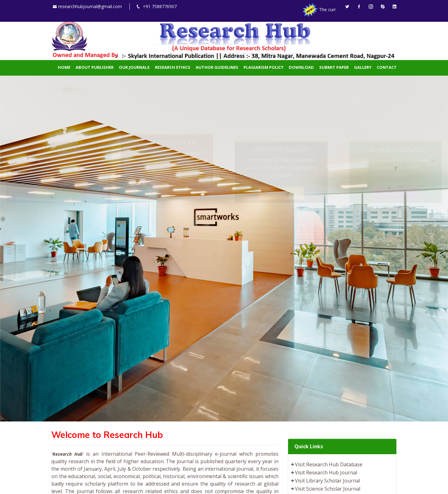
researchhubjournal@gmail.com (90, 6)
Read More (59, 134)
